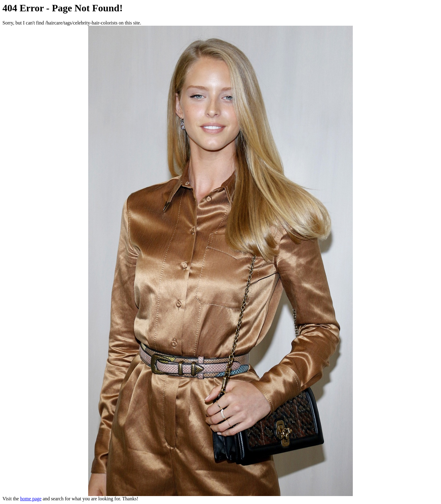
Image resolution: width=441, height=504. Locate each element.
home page (31, 499)
